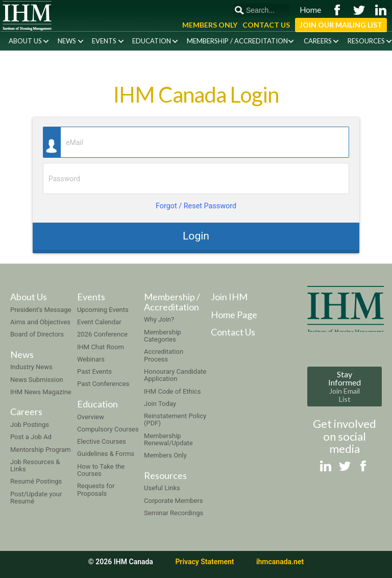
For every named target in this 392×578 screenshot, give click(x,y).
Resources (366, 41)
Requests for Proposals (96, 489)
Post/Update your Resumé (36, 498)
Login (196, 236)
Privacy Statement (204, 562)
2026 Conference (102, 334)
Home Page (234, 315)
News (67, 41)
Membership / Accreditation (237, 41)
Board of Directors (37, 334)
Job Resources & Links (35, 465)
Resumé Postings (36, 481)
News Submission (37, 380)
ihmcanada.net (280, 562)
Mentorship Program (41, 450)
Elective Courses (102, 441)
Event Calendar (99, 322)
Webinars (91, 359)
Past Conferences (103, 384)
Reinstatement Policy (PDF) (175, 419)
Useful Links (162, 488)
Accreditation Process (164, 355)
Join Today (160, 404)
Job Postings (30, 425)
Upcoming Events (103, 310)
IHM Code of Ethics (172, 391)
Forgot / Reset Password (196, 206)
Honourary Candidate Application (175, 375)
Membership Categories (163, 336)
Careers (318, 41)
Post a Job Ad (31, 437)
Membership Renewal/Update (168, 439)
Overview (91, 417)
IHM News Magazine (41, 392)
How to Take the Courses (101, 470)
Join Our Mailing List (341, 25)
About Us (25, 41)
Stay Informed (345, 386)
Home (310, 10)
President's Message (41, 310)
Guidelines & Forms (106, 454)
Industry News (31, 367)
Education (152, 41)
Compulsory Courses (108, 429)
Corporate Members (174, 501)
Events (104, 41)
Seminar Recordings (174, 513)
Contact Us (266, 25)
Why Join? (159, 319)
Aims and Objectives (40, 322)
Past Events (94, 371)
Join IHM (229, 297)
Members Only (210, 25)
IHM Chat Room (101, 347)
